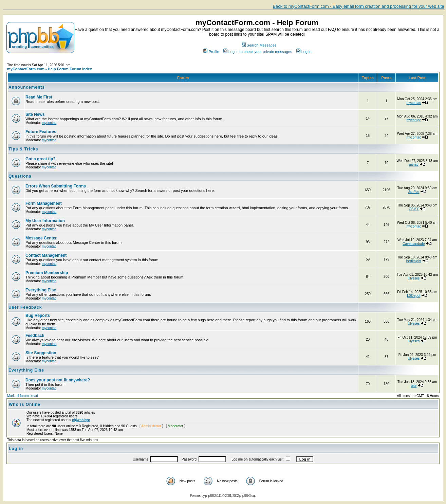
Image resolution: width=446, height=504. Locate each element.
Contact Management (46, 255)
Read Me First (39, 97)
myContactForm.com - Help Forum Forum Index (50, 69)
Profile (211, 52)
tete (414, 386)
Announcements (27, 87)
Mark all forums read (23, 396)
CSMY (414, 209)
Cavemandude (414, 244)
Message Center (41, 238)
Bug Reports (38, 316)
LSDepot (414, 296)
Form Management (44, 203)
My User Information (45, 221)
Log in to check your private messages (258, 52)
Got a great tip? (41, 159)
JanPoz (414, 192)
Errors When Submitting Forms (56, 186)
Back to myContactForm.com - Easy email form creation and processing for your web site (359, 6)
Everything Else (41, 290)
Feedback (35, 336)
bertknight (414, 261)
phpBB (209, 496)
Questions (20, 176)
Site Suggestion (41, 353)
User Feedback (25, 307)
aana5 (414, 165)
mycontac (414, 103)
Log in (304, 52)
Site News (35, 114)
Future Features (41, 132)
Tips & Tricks (23, 149)
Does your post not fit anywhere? (58, 380)
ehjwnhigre (81, 420)
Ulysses (414, 278)
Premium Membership (47, 273)
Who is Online (25, 404)
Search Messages (259, 45)
